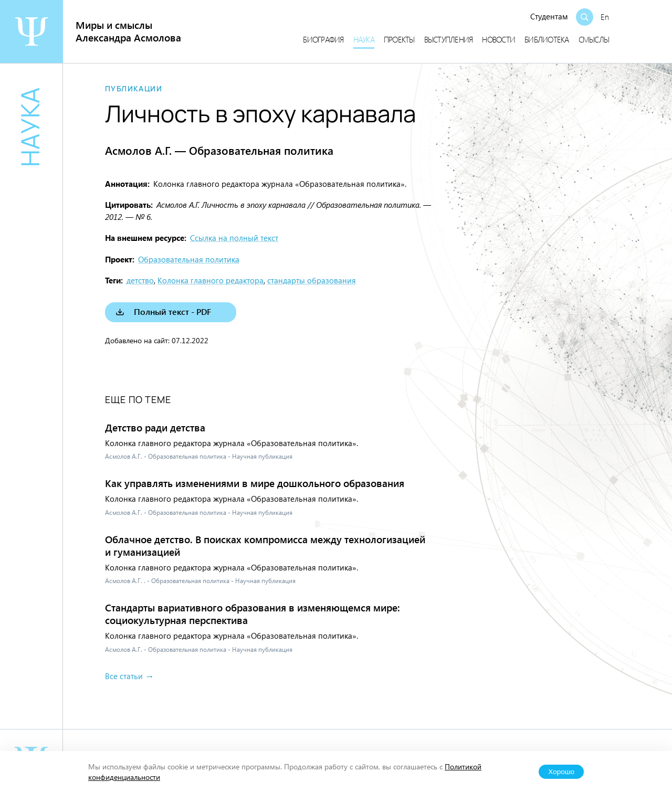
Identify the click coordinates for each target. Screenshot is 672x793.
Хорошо (561, 772)
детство (140, 280)
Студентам (549, 16)
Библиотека (547, 39)
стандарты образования (312, 280)
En (605, 17)
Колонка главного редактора (211, 280)
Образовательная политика (189, 259)
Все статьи (124, 676)
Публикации (134, 89)
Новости (498, 39)
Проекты (399, 39)
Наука (364, 39)
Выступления (449, 39)
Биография (323, 39)
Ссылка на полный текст (234, 238)
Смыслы (594, 39)
